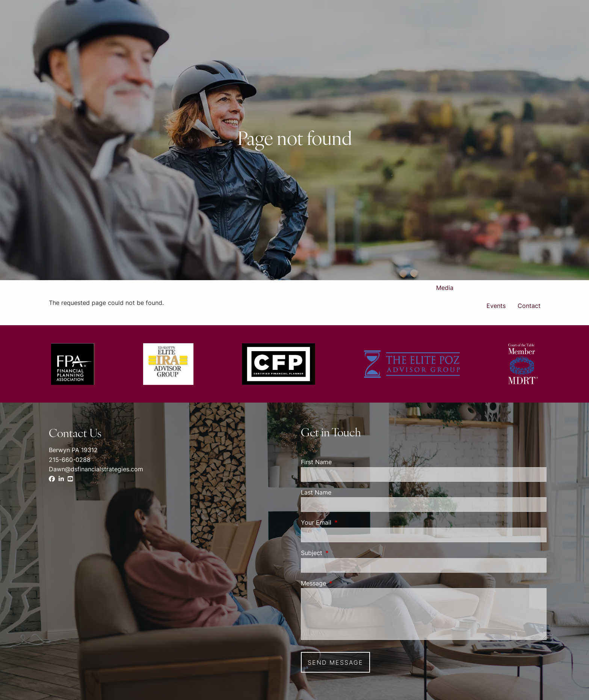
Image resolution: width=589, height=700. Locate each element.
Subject (342, 553)
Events (496, 306)
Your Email (347, 522)
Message (344, 583)
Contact (529, 306)
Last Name (316, 492)
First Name (316, 462)
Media (445, 288)
